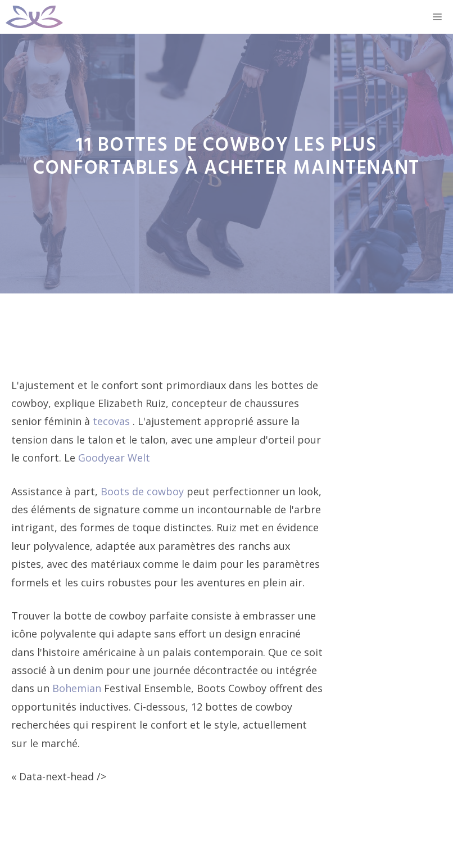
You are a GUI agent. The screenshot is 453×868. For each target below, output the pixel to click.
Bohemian (78, 688)
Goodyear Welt (114, 458)
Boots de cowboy (144, 491)
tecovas (113, 421)
